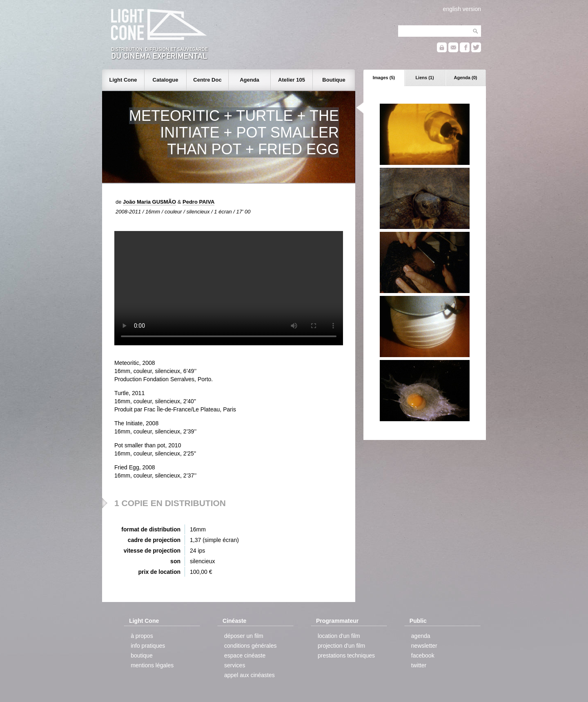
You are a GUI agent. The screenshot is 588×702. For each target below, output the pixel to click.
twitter (419, 665)
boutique (142, 655)
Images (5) (384, 78)
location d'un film (339, 636)
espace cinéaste (245, 655)
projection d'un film (341, 646)
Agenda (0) (466, 78)
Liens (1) (424, 78)
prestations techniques (346, 655)
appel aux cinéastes (249, 675)
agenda (421, 636)
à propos (142, 636)
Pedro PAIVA (198, 202)
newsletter (424, 646)
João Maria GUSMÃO (149, 202)
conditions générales (250, 646)
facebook (423, 655)
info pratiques (148, 646)
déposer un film (244, 636)
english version (462, 9)
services (235, 665)
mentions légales (152, 665)
